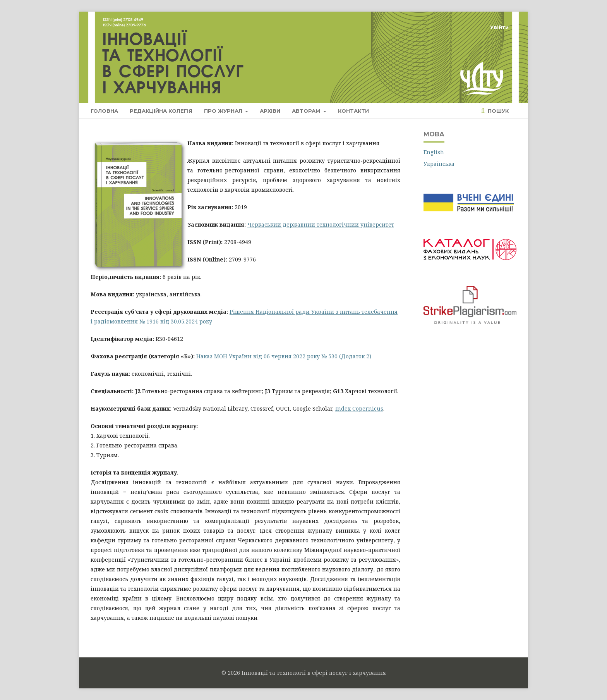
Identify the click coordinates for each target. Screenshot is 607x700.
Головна (104, 111)
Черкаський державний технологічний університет (321, 224)
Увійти (499, 27)
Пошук (497, 111)
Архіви (270, 111)
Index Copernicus (359, 408)
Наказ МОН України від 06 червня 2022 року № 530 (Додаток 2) (284, 356)
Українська (439, 164)
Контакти (353, 111)
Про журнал (224, 111)
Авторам (307, 111)
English (434, 152)
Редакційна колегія (161, 111)
